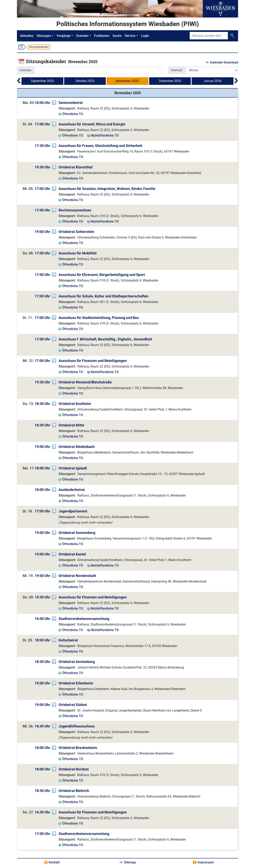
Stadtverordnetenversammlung (84, 619)
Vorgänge (64, 36)
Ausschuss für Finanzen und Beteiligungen (93, 361)
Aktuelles (27, 36)
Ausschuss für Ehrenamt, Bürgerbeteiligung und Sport (102, 275)
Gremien (82, 36)
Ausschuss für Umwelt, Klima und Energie (92, 124)
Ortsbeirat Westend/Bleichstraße (85, 382)
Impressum (206, 862)
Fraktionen (102, 36)
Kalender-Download (224, 62)
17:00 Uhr (42, 124)
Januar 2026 (213, 81)
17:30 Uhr (42, 146)
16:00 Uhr (42, 619)
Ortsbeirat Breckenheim (78, 748)
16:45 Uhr (42, 726)
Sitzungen (44, 36)
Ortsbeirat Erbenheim (76, 683)
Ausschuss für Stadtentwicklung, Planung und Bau (99, 318)
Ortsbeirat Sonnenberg (77, 533)
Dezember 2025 (170, 81)
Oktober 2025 (85, 81)
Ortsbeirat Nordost (74, 769)
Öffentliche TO (73, 114)
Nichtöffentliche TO (105, 135)
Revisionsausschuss (75, 210)
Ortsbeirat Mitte (71, 425)
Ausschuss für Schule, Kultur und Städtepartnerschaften (103, 296)
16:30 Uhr (42, 812)
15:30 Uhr (42, 597)
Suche (117, 36)
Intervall (177, 70)
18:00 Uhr (42, 468)
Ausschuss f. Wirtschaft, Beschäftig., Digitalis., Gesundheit (105, 339)
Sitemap (130, 862)
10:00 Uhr (42, 103)
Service (130, 36)
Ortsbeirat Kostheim (75, 404)
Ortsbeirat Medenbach (77, 447)
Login (145, 36)
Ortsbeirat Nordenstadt (77, 576)
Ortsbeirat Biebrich (74, 791)
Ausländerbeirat (72, 490)
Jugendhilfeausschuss (77, 726)
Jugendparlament (73, 511)
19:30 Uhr (42, 167)
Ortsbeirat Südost (73, 705)
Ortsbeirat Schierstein (76, 232)
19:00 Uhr (42, 232)
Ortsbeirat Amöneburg (77, 662)
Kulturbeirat (68, 640)
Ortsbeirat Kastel (72, 554)
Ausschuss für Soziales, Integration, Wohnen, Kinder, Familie (107, 189)
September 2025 (42, 81)
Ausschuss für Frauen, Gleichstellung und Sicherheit (100, 146)
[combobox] (98, 70)
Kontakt (54, 862)
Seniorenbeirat (71, 103)
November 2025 (127, 81)
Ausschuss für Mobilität (78, 253)
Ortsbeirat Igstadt (73, 468)
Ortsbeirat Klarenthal (76, 167)
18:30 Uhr (42, 404)
